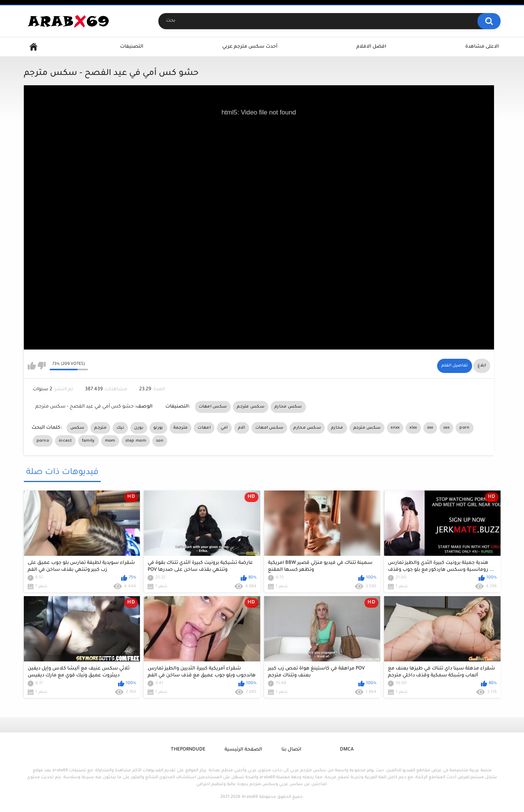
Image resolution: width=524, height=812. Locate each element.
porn (464, 428)
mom (110, 441)
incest (65, 441)
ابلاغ (482, 366)
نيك (120, 428)
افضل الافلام (371, 47)
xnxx (395, 428)
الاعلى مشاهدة (482, 47)
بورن (139, 428)
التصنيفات (132, 47)
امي (224, 428)
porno (43, 441)
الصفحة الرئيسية (243, 750)
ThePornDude (188, 750)
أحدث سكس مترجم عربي (250, 47)
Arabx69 (250, 797)
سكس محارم (288, 407)
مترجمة (181, 428)
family (88, 441)
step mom (136, 441)
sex (447, 428)
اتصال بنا (291, 750)
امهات (204, 428)
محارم (337, 428)
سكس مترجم (251, 407)
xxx (430, 428)
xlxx (413, 428)
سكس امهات (213, 407)
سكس (77, 428)
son (160, 441)
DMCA (347, 750)
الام (242, 428)
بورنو (158, 428)
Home (33, 47)
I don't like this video (42, 366)
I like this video (32, 366)
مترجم (100, 428)
